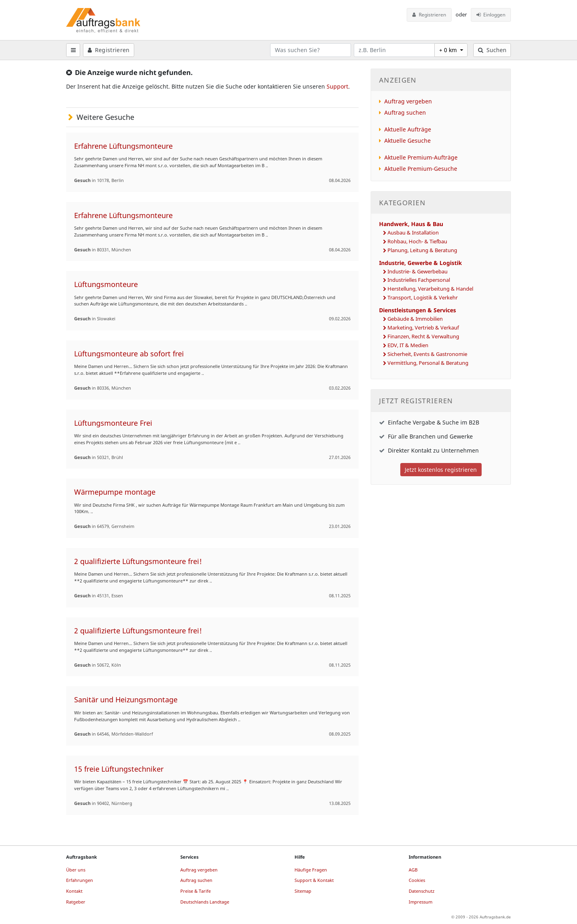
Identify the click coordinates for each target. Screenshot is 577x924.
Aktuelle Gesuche (408, 141)
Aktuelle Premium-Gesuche (421, 169)
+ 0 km (449, 50)
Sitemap (303, 891)
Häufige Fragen (311, 870)
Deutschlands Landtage (205, 902)
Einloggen (491, 15)
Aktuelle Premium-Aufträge (421, 157)
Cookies (417, 880)
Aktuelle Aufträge (408, 129)
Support (337, 86)
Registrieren (429, 15)
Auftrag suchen (405, 112)
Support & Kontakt (314, 880)
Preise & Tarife (196, 891)
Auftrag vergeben (408, 101)
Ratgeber (76, 902)
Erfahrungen (80, 880)
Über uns (76, 870)
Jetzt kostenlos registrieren (441, 470)
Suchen (492, 50)
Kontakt (74, 891)
